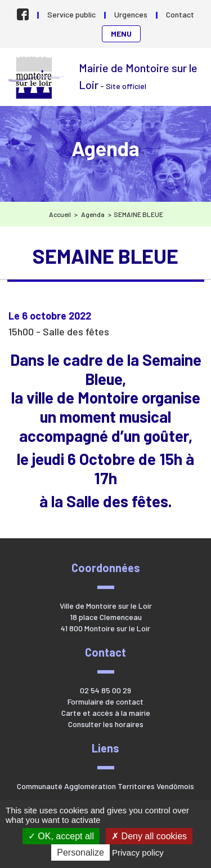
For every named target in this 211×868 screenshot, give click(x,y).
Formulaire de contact (105, 701)
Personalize (80, 852)
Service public (71, 14)
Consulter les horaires (106, 724)
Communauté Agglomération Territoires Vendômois (105, 786)
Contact (180, 14)
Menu (121, 34)
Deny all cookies (149, 836)
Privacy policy (138, 852)
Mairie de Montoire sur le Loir (38, 77)
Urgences (131, 14)
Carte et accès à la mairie (106, 713)
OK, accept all (61, 836)
